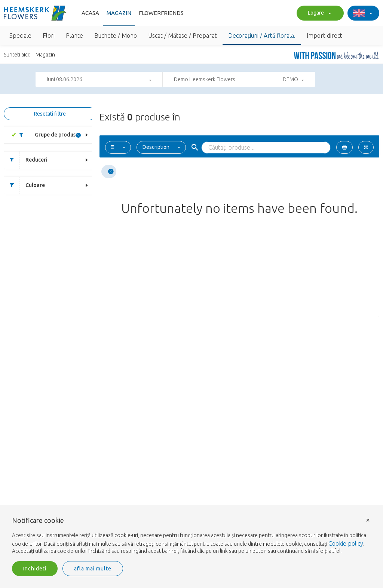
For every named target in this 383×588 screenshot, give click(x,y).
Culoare (24, 185)
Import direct (324, 36)
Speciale (20, 36)
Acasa (90, 13)
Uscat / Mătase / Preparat (183, 36)
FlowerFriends (161, 13)
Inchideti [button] (35, 569)
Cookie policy (346, 543)
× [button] (368, 520)
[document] (191, 536)
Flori (49, 36)
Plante (74, 36)
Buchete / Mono (116, 36)
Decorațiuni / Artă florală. (262, 36)
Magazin (119, 13)
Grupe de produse (46, 135)
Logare (318, 13)
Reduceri (26, 160)
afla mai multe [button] (93, 569)
